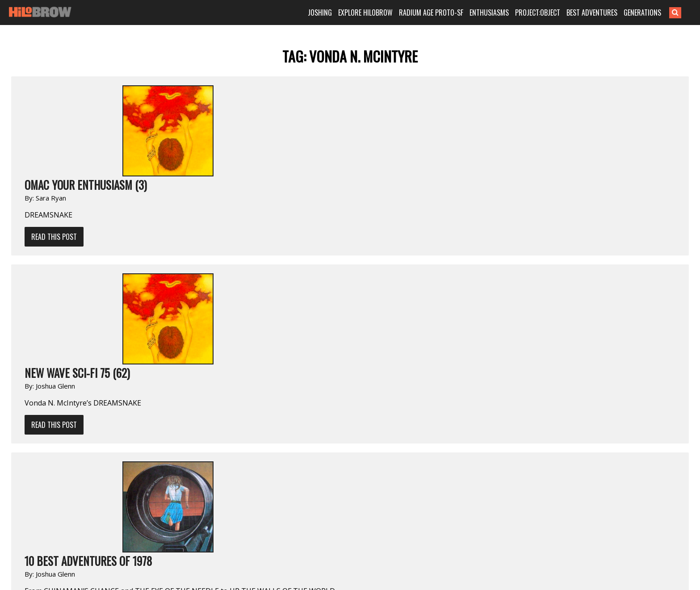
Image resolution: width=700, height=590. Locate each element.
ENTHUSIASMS (489, 13)
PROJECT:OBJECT (538, 13)
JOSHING (320, 13)
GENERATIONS (642, 13)
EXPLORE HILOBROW (365, 13)
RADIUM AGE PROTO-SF (431, 13)
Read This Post (54, 237)
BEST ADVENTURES (592, 13)
